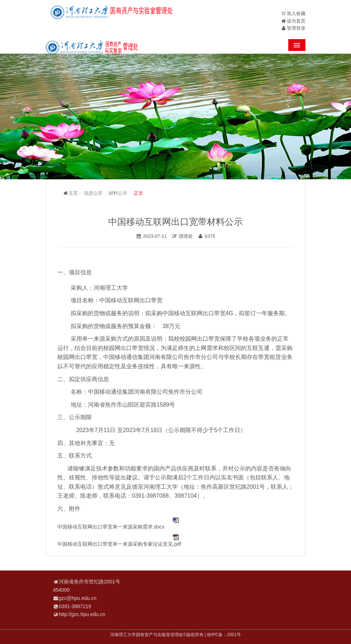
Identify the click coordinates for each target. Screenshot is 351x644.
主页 (73, 193)
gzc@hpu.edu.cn (78, 598)
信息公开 (93, 193)
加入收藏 (296, 13)
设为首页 (296, 21)
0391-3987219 (75, 606)
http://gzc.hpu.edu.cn (82, 614)
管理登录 (296, 28)
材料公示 (118, 193)
